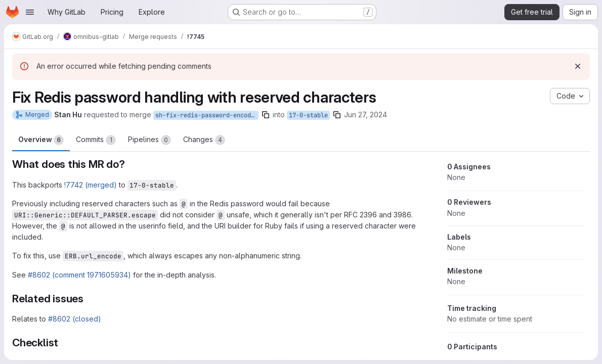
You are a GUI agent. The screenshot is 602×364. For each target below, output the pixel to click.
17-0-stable (308, 115)
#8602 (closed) (75, 319)
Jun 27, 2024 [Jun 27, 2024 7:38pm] (365, 115)
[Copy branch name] (266, 115)
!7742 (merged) (91, 185)
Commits (96, 140)
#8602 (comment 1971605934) (79, 275)
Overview (41, 140)
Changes (204, 140)
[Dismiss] (578, 66)
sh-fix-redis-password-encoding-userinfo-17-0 (207, 115)
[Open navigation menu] (30, 12)
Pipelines (149, 140)
